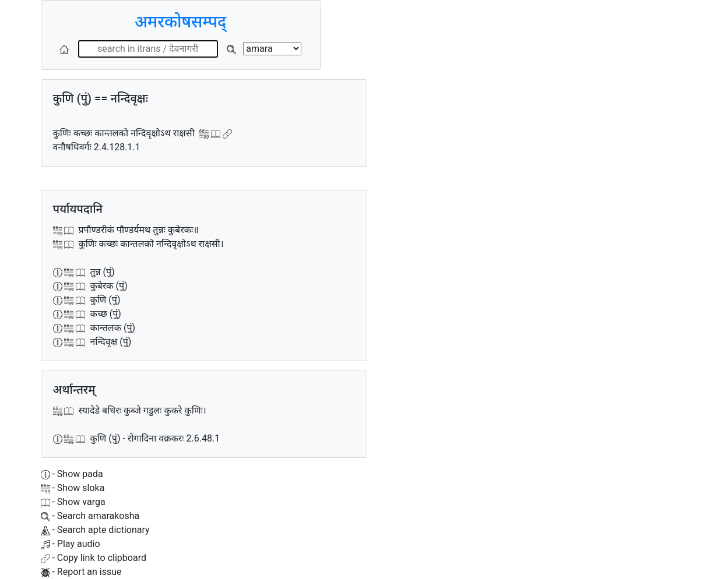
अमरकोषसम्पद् (180, 22)
